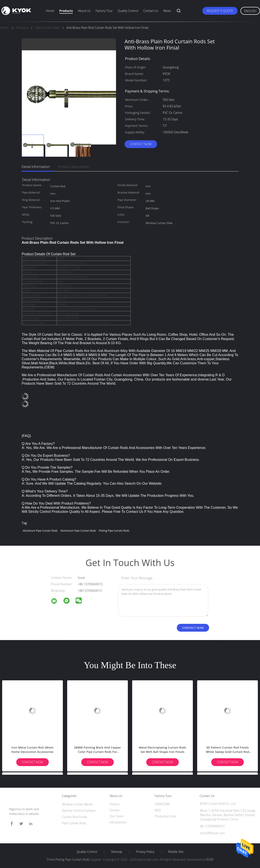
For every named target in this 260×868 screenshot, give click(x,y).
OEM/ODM (162, 804)
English (250, 11)
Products (66, 11)
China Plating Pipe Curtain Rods (68, 859)
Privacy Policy (145, 852)
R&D (158, 810)
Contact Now (141, 144)
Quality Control (128, 11)
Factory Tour (104, 11)
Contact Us (151, 11)
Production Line (165, 816)
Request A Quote (220, 11)
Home (50, 11)
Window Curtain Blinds (77, 804)
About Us (84, 11)
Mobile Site (176, 852)
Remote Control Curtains (79, 811)
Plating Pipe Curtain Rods (114, 531)
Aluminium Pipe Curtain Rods (78, 531)
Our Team (116, 816)
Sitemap (117, 852)
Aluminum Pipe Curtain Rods (40, 531)
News (167, 11)
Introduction (118, 822)
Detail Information (36, 167)
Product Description (74, 167)
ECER (210, 859)
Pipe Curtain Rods (74, 823)
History (115, 804)
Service (115, 810)
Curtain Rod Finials (75, 817)
